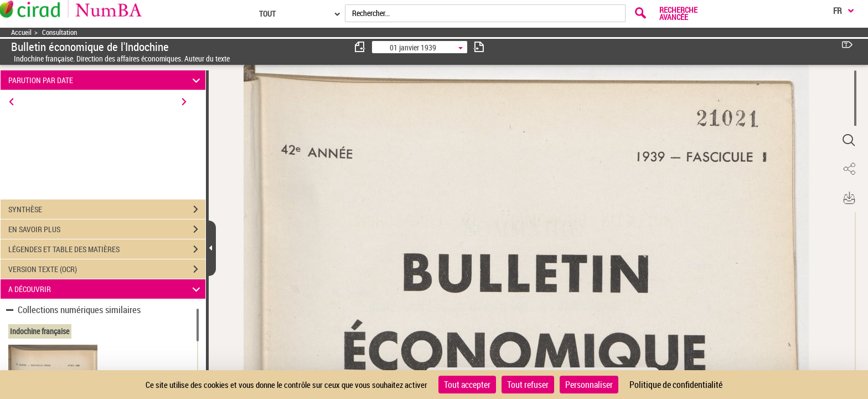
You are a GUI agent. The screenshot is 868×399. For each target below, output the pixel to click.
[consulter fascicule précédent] (360, 47)
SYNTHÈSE (107, 209)
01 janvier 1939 (413, 47)
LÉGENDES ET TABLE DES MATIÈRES (107, 249)
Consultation (60, 32)
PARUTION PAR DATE (106, 80)
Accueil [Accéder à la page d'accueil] (21, 32)
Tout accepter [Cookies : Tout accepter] (467, 385)
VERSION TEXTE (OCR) (107, 269)
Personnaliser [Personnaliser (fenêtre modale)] (589, 385)
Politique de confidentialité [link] (676, 385)
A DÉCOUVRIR (106, 289)
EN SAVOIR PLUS (107, 229)
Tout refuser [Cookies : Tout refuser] (528, 385)
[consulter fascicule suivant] (479, 47)
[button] (849, 140)
